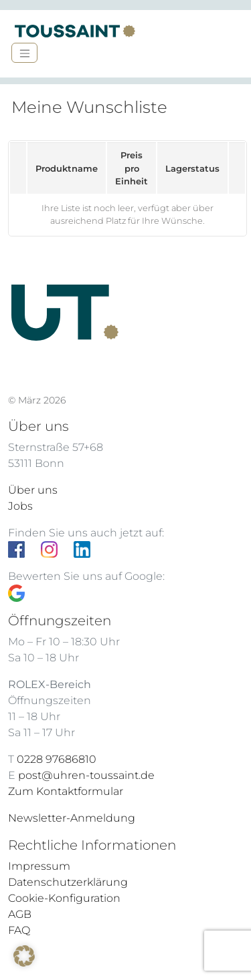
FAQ (19, 930)
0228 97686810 (57, 759)
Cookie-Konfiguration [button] (64, 898)
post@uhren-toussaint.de (86, 775)
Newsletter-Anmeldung (72, 818)
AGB (20, 914)
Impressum (39, 866)
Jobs (20, 506)
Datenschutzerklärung (68, 882)
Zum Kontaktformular (66, 791)
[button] (24, 956)
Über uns (33, 490)
